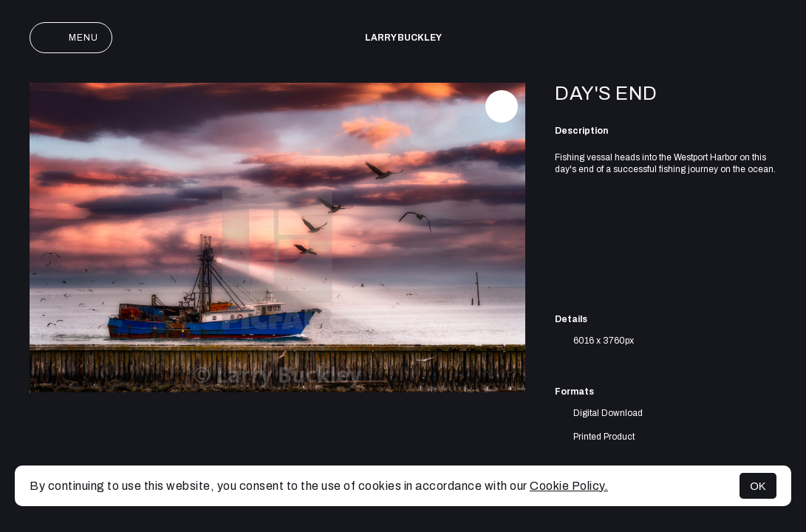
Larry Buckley (403, 38)
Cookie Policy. (569, 486)
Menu (71, 38)
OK (758, 486)
